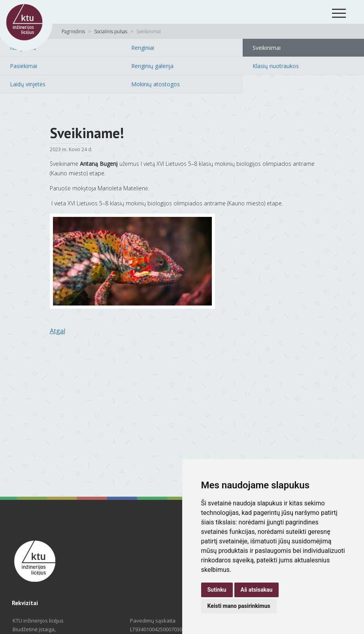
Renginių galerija (152, 66)
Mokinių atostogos (156, 84)
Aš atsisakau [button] (257, 590)
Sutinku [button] (217, 590)
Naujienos (23, 48)
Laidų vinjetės (28, 84)
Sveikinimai (267, 48)
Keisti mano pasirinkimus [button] (239, 606)
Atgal (58, 331)
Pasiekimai (24, 66)
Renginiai (143, 48)
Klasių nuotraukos (276, 66)
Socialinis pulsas (111, 31)
